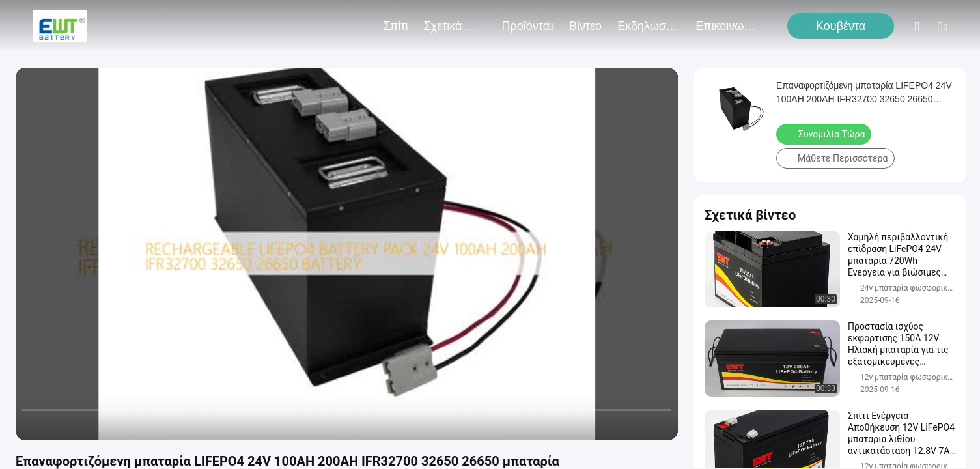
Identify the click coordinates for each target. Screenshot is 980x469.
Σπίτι (396, 26)
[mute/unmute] (111, 425)
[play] (347, 254)
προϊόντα (528, 26)
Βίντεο (585, 26)
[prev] (33, 425)
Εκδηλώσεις (649, 26)
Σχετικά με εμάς (455, 26)
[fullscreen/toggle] (661, 425)
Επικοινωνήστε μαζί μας (727, 26)
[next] (85, 425)
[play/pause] (59, 425)
